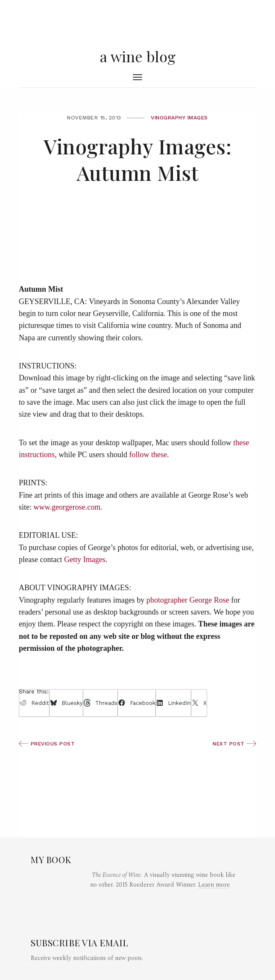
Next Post (234, 744)
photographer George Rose (188, 600)
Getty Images (85, 560)
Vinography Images (179, 118)
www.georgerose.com (67, 507)
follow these (148, 455)
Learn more (214, 885)
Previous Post (47, 744)
